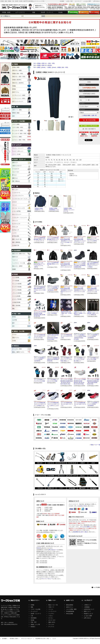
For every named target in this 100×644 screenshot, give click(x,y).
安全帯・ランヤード (47, 12)
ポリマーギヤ (52, 620)
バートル (51, 609)
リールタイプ (16, 169)
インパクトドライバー (18, 196)
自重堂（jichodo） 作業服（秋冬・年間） (58, 67)
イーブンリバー (52, 611)
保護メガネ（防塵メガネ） (19, 254)
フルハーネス (16, 172)
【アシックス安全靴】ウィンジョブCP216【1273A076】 (93, 336)
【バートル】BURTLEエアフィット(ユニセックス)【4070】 (93, 239)
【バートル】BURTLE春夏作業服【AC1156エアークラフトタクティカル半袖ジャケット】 (67, 241)
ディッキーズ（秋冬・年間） (20, 134)
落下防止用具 (16, 236)
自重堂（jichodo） (42, 67)
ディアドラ (51, 627)
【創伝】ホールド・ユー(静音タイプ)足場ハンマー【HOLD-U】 (80, 313)
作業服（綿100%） (17, 80)
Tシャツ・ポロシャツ (18, 151)
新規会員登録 (70, 605)
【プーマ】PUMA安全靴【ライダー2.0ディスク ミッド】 (67, 404)
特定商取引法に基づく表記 (80, 532)
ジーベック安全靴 (17, 290)
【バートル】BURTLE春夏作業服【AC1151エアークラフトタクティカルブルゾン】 (67, 266)
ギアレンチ (15, 227)
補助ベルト (15, 178)
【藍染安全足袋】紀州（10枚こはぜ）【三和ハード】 (66, 313)
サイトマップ (78, 1)
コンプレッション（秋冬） (19, 98)
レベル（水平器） (17, 211)
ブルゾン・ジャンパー (18, 148)
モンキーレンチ (16, 224)
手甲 (13, 326)
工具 (32, 616)
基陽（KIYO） (52, 622)
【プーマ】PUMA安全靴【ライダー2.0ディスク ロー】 (80, 404)
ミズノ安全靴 (16, 277)
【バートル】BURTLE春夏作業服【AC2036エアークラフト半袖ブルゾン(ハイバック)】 (67, 290)
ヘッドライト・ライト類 (18, 263)
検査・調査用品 (16, 242)
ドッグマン (51, 614)
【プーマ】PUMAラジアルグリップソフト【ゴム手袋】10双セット (66, 359)
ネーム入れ (83, 527)
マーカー (14, 334)
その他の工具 (16, 245)
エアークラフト (20, 12)
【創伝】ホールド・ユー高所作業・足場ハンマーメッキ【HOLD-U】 (93, 313)
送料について (87, 611)
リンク (54, 639)
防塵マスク (15, 257)
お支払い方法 (82, 506)
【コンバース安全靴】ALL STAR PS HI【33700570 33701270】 (53, 359)
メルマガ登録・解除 (71, 609)
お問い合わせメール (53, 550)
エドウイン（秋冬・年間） (19, 140)
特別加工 (33, 627)
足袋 (13, 116)
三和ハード (51, 607)
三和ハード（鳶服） (17, 110)
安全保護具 (34, 618)
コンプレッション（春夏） (19, 95)
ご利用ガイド (87, 605)
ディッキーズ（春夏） (18, 130)
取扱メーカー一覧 (95, 445)
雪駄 (13, 309)
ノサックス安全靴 (17, 293)
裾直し (89, 527)
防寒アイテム (16, 92)
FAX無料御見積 (70, 611)
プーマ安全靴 (16, 281)
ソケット (14, 205)
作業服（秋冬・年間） (18, 74)
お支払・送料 (69, 1)
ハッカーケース (16, 193)
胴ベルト (14, 175)
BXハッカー (15, 189)
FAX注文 (39, 548)
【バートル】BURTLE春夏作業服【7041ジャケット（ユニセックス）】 (40, 239)
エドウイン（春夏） (17, 137)
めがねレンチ (16, 230)
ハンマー (14, 233)
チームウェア (34, 611)
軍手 (13, 323)
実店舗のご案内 (14, 639)
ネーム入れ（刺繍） (17, 349)
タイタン (51, 618)
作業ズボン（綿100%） (18, 83)
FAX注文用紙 (70, 614)
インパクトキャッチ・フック (20, 199)
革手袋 (14, 317)
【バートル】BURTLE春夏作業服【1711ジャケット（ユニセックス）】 (53, 239)
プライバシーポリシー (47, 579)
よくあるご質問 (87, 1)
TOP (34, 63)
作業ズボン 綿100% (47, 65)
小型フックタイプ (17, 166)
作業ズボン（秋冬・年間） (49, 63)
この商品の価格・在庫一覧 (89, 115)
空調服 (14, 86)
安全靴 (60, 12)
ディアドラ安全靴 (17, 287)
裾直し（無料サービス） (18, 352)
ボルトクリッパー (17, 214)
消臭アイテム (16, 338)
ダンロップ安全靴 (17, 299)
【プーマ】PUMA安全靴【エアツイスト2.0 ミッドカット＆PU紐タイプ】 (40, 404)
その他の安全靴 (16, 302)
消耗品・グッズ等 (35, 624)
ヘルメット (15, 260)
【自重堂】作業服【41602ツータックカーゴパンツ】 (69, 210)
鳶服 (34, 12)
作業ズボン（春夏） (17, 70)
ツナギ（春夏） (16, 124)
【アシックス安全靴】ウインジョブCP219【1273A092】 (93, 404)
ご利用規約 (87, 607)
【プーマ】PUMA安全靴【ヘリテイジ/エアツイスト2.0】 (66, 336)
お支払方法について (89, 609)
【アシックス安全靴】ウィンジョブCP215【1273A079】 (40, 359)
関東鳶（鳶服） (16, 113)
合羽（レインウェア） (18, 101)
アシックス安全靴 (17, 284)
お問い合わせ (96, 1)
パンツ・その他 (16, 154)
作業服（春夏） (7, 12)
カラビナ (14, 202)
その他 (14, 341)
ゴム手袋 (14, 320)
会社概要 (62, 1)
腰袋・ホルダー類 (17, 239)
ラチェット (15, 221)
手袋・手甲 (34, 622)
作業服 (39, 63)
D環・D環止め (16, 181)
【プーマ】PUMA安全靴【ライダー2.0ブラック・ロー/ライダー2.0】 (40, 336)
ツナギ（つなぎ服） (36, 609)
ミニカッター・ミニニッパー (20, 217)
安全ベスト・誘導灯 (17, 266)
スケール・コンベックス (18, 208)
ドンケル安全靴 (16, 296)
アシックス (51, 624)
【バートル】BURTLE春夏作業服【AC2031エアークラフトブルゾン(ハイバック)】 (80, 290)
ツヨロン (51, 616)
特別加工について (88, 614)
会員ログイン (70, 607)
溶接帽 (14, 269)
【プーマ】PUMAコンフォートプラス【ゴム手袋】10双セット (80, 359)
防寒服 (14, 89)
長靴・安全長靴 (16, 305)
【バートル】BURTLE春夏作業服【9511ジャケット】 (53, 264)
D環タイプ (15, 163)
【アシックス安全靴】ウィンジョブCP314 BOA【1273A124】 (53, 289)
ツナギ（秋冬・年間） (18, 127)
